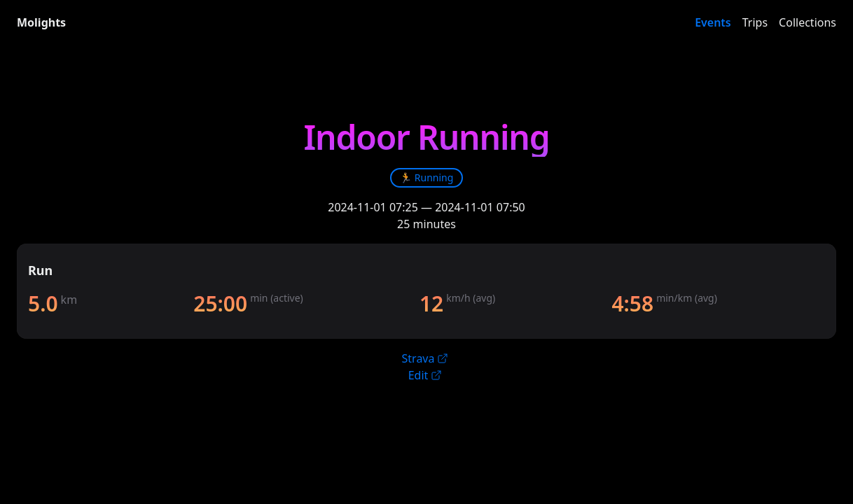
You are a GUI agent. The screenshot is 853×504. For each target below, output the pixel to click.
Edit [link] (425, 375)
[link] (427, 178)
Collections (807, 22)
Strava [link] (425, 358)
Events (713, 22)
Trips (755, 22)
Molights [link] (41, 22)
